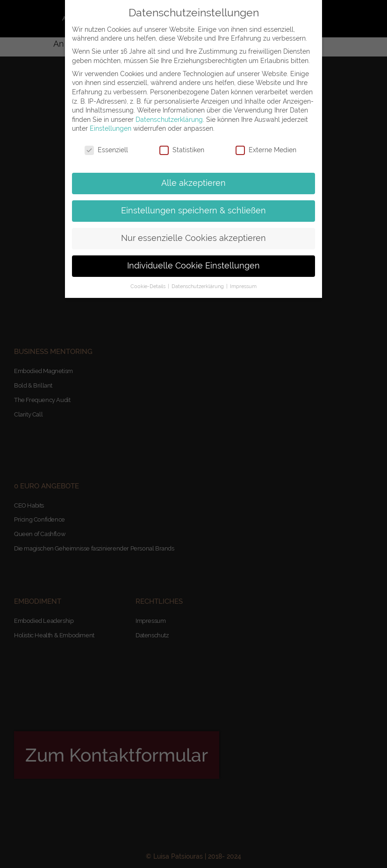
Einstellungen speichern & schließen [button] (193, 211)
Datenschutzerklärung (169, 120)
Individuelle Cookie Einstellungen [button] (193, 266)
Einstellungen (111, 128)
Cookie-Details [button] (149, 286)
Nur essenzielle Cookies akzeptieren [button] (193, 238)
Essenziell (106, 150)
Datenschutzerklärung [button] (198, 286)
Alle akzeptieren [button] (193, 183)
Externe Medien (266, 150)
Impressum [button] (243, 286)
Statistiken (182, 150)
